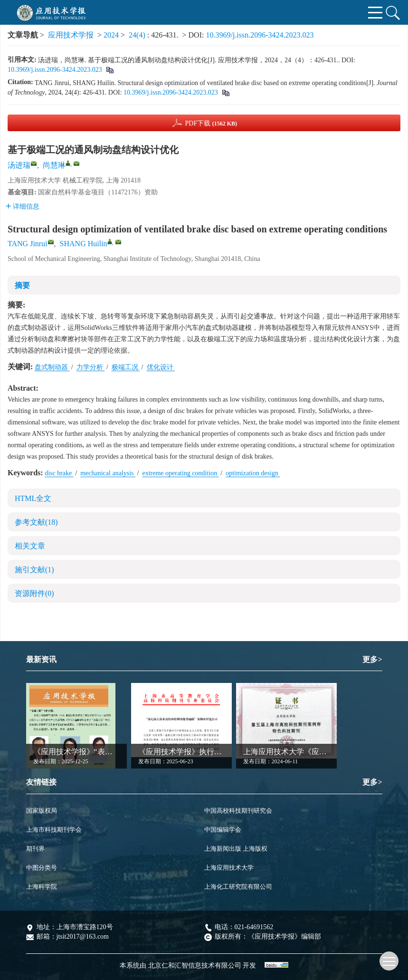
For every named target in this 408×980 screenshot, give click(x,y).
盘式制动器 (52, 367)
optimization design (253, 473)
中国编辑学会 (223, 830)
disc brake (59, 473)
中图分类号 (42, 868)
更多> (372, 659)
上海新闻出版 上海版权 (236, 849)
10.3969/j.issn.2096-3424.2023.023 (260, 35)
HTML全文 (33, 498)
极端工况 (126, 367)
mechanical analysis (108, 473)
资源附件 (34, 593)
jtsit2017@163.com (83, 937)
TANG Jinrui (28, 244)
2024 (111, 35)
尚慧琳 (54, 165)
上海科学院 (42, 887)
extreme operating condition (180, 473)
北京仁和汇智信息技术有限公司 (195, 966)
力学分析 (91, 367)
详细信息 (23, 207)
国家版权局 (42, 811)
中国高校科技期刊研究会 (238, 811)
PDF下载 (211, 123)
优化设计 (161, 367)
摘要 (22, 285)
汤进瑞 (19, 165)
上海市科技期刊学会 (54, 830)
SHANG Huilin (84, 244)
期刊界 (35, 849)
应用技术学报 (71, 35)
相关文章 (30, 546)
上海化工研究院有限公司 (238, 887)
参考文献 (36, 522)
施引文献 (34, 570)
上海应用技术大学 (229, 868)
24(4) (138, 35)
